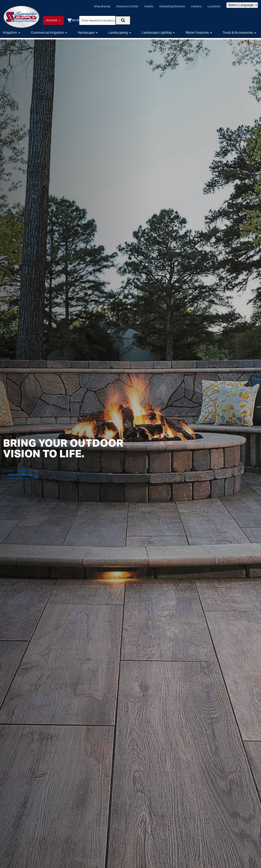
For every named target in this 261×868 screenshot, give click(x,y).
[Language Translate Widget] (242, 5)
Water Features (197, 34)
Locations (214, 7)
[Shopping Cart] (252, 20)
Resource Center (127, 7)
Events (149, 7)
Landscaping (118, 34)
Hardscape (86, 34)
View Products (22, 475)
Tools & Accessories (238, 34)
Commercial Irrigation (47, 34)
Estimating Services (172, 7)
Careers (196, 7)
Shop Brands (102, 7)
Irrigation (10, 34)
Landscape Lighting (157, 34)
